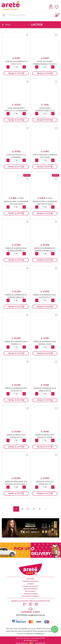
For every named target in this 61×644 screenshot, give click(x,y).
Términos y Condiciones (35, 634)
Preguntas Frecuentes (30, 581)
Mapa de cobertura (30, 589)
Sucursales (30, 579)
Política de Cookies (30, 594)
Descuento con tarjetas (30, 596)
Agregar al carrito (15, 73)
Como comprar (30, 591)
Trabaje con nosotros (30, 586)
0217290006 (22, 615)
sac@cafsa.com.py (37, 615)
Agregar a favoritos (16, 34)
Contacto (30, 584)
